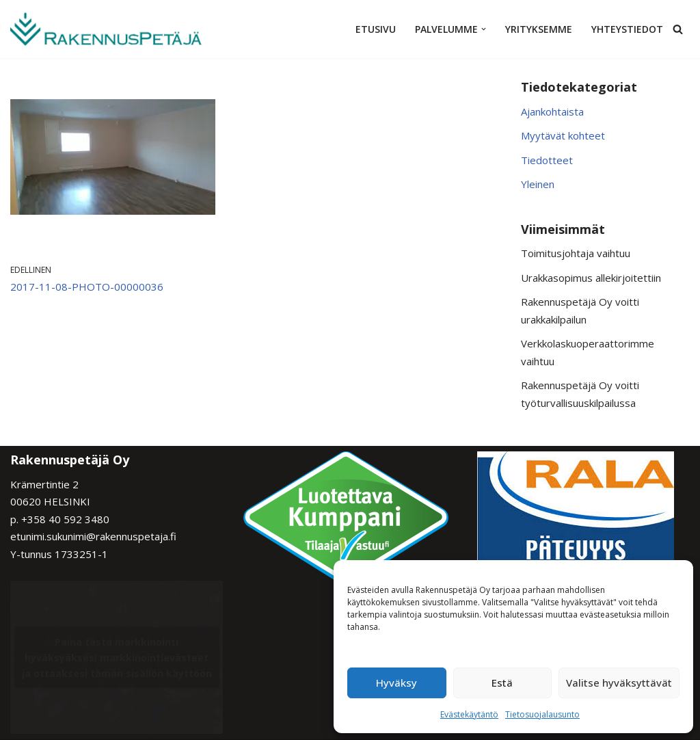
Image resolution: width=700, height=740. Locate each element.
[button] (484, 29)
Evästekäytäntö (469, 714)
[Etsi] (678, 29)
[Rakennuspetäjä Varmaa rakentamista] (106, 29)
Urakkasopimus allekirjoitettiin (591, 278)
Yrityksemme (539, 29)
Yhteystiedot (627, 29)
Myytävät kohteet (563, 135)
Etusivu (376, 29)
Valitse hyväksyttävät (619, 683)
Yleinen (538, 184)
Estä (502, 683)
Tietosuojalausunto (542, 714)
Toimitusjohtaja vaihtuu (576, 253)
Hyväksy (396, 683)
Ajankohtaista (552, 111)
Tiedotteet (547, 160)
